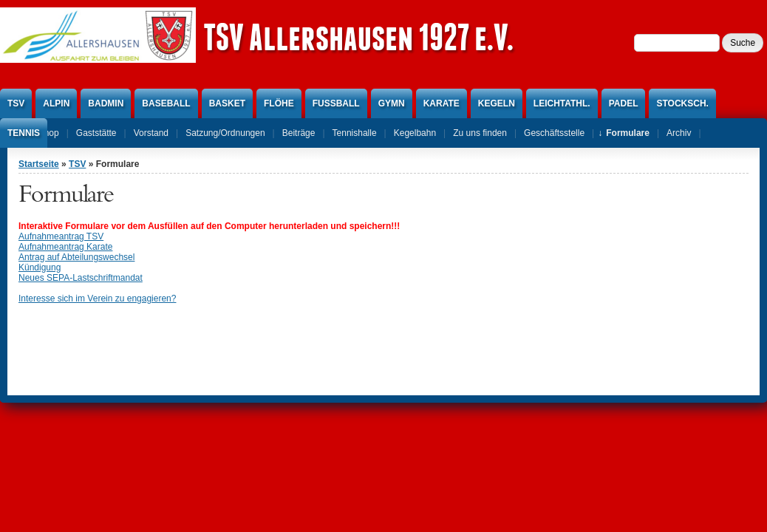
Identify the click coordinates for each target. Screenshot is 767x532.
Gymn (392, 103)
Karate (442, 103)
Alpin (56, 103)
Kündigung (40, 267)
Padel (624, 103)
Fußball (336, 103)
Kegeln (497, 103)
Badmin (106, 103)
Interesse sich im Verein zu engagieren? (97, 299)
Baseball (166, 103)
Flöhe (279, 103)
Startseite (39, 164)
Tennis (24, 133)
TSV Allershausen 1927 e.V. (358, 37)
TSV (16, 103)
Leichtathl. (562, 103)
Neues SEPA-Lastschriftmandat (81, 278)
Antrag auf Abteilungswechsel (76, 257)
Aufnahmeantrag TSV (61, 236)
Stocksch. (682, 103)
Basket (227, 103)
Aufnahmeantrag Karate (65, 247)
